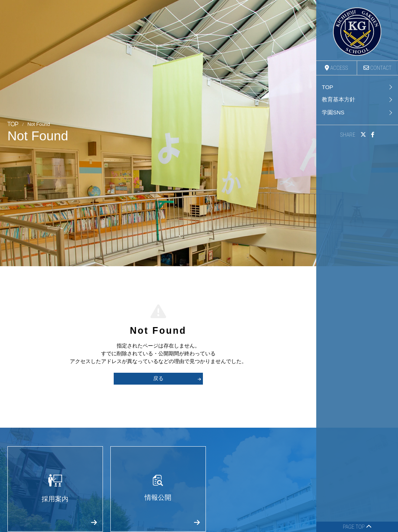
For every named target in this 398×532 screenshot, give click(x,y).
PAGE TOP (357, 527)
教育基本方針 (339, 99)
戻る (177, 378)
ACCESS (336, 68)
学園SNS (333, 112)
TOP (328, 87)
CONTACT (378, 68)
